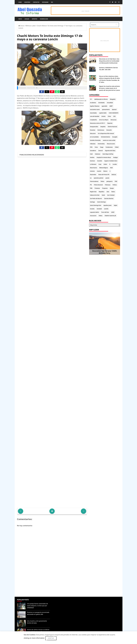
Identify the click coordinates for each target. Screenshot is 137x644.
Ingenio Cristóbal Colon (111, 161)
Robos (113, 192)
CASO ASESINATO (114, 113)
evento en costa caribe (109, 140)
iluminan (93, 161)
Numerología (44, 19)
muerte (99, 171)
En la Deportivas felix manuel (106, 133)
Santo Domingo (101, 202)
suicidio (106, 209)
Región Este (93, 192)
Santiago (92, 202)
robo (108, 192)
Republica (102, 192)
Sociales (92, 209)
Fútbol (117, 147)
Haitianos (98, 154)
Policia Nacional (98, 185)
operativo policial (98, 178)
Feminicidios (101, 144)
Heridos (92, 157)
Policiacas (108, 185)
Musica (105, 171)
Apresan (114, 110)
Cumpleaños (94, 120)
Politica (115, 185)
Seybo (115, 205)
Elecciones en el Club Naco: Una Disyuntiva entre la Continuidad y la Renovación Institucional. (109, 61)
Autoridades (93, 113)
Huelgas (115, 157)
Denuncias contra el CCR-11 (98, 123)
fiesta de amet (111, 144)
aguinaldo (104, 106)
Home (20, 2)
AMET (111, 106)
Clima (109, 116)
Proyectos (105, 188)
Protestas (97, 188)
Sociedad (99, 209)
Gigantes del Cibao (110, 151)
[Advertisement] (52, 583)
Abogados (113, 99)
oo (91, 178)
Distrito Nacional (112, 127)
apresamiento (106, 110)
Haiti (91, 154)
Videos (100, 216)
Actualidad (110, 103)
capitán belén (103, 113)
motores (92, 171)
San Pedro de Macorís (96, 199)
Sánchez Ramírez (109, 199)
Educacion (93, 133)
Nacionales (93, 175)
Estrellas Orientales (95, 140)
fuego (102, 147)
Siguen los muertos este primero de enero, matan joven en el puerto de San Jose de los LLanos (110, 88)
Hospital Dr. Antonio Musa (104, 157)
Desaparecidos (94, 127)
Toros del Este (105, 212)
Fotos (96, 147)
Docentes (93, 130)
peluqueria (110, 181)
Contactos (36, 2)
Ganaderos (93, 151)
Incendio (100, 161)
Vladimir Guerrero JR (110, 216)
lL (110, 164)
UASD (113, 212)
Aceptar (51, 638)
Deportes (35, 19)
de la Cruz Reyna (104, 120)
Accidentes (93, 103)
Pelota (102, 181)
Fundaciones (109, 147)
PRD (91, 188)
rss (52, 2)
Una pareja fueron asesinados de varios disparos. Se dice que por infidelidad (37, 606)
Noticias (114, 175)
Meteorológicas (104, 168)
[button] (42, 92)
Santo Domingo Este (96, 205)
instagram (45, 2)
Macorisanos (94, 168)
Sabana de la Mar (95, 195)
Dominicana (101, 130)
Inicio (20, 19)
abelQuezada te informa (101, 99)
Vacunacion (93, 216)
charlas (103, 116)
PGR (116, 181)
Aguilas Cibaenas (95, 106)
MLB (111, 168)
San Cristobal (111, 195)
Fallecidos (93, 144)
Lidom (105, 164)
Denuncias (114, 120)
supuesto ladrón (95, 212)
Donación (109, 130)
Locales (27, 19)
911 (91, 99)
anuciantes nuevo (95, 110)
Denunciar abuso (60, 602)
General (101, 151)
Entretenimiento (106, 137)
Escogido (115, 137)
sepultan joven (108, 205)
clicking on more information (34, 638)
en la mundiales (94, 137)
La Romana (93, 164)
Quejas (112, 188)
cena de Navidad (95, 116)
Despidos (103, 127)
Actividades (102, 103)
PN (91, 185)
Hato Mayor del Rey (108, 154)
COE (114, 116)
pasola (107, 178)
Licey (100, 164)
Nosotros (27, 2)
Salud (103, 195)
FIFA (91, 147)
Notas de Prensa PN (104, 175)
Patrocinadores (94, 181)
